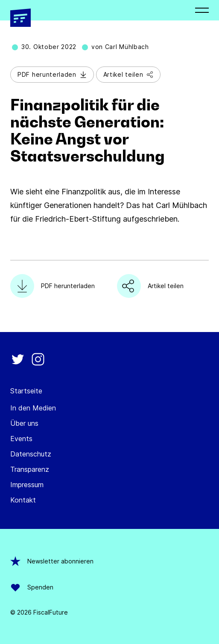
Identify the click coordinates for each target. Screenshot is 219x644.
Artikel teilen (128, 74)
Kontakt (23, 500)
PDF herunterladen (52, 74)
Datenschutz (31, 454)
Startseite (26, 391)
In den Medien (33, 408)
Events (21, 439)
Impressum (27, 485)
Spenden (32, 587)
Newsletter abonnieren (52, 561)
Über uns (24, 423)
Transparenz (30, 469)
